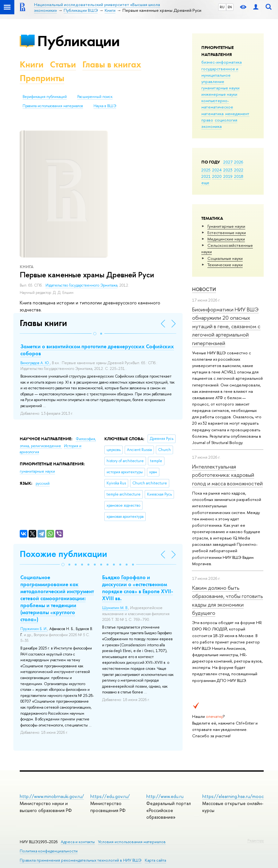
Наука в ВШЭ (105, 106)
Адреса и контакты (78, 842)
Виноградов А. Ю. (35, 363)
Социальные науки (225, 258)
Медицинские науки (226, 239)
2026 (239, 162)
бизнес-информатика (222, 62)
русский (43, 483)
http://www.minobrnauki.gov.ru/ (52, 796)
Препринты (42, 78)
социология (226, 120)
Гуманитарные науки (226, 226)
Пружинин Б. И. (34, 629)
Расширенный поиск (95, 97)
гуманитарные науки (220, 88)
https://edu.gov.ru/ (110, 796)
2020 (217, 176)
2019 (228, 176)
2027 (228, 162)
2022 (239, 170)
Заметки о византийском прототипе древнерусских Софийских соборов (97, 350)
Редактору (256, 840)
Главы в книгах (112, 64)
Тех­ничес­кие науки (225, 265)
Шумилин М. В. (115, 608)
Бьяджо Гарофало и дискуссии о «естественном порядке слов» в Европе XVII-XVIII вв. (138, 588)
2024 (217, 170)
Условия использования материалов (132, 842)
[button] (95, 334)
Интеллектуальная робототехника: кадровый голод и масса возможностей (227, 475)
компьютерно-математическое (217, 104)
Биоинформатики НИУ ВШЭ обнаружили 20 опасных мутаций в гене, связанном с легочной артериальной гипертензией (226, 326)
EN (230, 7)
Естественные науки (227, 233)
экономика (212, 126)
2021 (206, 176)
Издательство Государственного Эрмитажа (81, 285)
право (207, 120)
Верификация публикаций (45, 97)
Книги (32, 64)
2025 (206, 170)
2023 (228, 170)
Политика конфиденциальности (49, 851)
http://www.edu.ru (165, 796)
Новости (204, 289)
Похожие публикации (63, 554)
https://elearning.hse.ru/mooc (233, 796)
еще (205, 183)
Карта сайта (155, 860)
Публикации (78, 41)
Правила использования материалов (53, 106)
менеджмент (237, 114)
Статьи (63, 64)
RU (222, 7)
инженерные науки (219, 94)
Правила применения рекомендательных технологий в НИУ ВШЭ (81, 860)
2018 (239, 176)
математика (212, 114)
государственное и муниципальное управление (220, 75)
